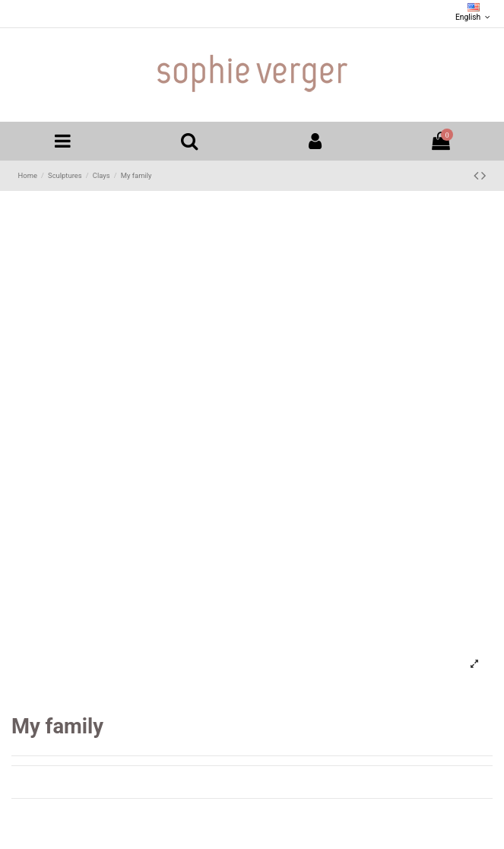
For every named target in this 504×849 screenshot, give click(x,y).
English (474, 13)
